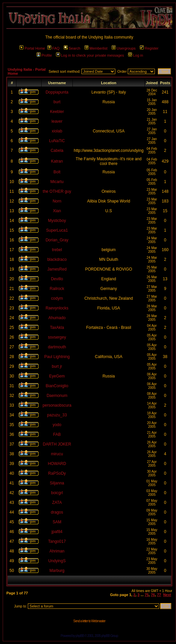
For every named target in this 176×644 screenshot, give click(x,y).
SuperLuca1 (57, 230)
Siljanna (57, 483)
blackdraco (57, 259)
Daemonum (57, 396)
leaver (57, 121)
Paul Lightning (57, 357)
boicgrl (57, 493)
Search (72, 48)
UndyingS (57, 561)
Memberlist (96, 48)
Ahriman (57, 551)
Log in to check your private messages (90, 55)
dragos (57, 512)
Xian (57, 211)
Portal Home (32, 48)
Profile (44, 55)
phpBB (80, 636)
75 (147, 595)
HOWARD (57, 464)
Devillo (57, 279)
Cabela (57, 151)
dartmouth (57, 347)
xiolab (57, 131)
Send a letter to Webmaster (89, 621)
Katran (57, 161)
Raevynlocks (57, 308)
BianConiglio (57, 386)
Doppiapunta (57, 92)
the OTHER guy (57, 191)
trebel (57, 250)
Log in (136, 55)
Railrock (57, 289)
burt (57, 102)
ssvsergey (57, 337)
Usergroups (124, 48)
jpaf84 (57, 532)
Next (167, 595)
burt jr (57, 366)
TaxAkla (57, 328)
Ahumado (57, 318)
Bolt (57, 172)
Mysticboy (57, 221)
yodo (57, 425)
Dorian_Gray (57, 240)
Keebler (57, 112)
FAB (57, 434)
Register (149, 48)
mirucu (57, 454)
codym (57, 298)
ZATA (57, 503)
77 (159, 595)
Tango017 (57, 541)
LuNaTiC (57, 141)
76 (153, 595)
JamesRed (57, 269)
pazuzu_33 (57, 415)
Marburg (57, 571)
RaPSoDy (57, 473)
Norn (57, 201)
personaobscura (57, 405)
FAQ (53, 48)
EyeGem (57, 376)
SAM (57, 522)
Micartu (57, 182)
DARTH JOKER (57, 444)
